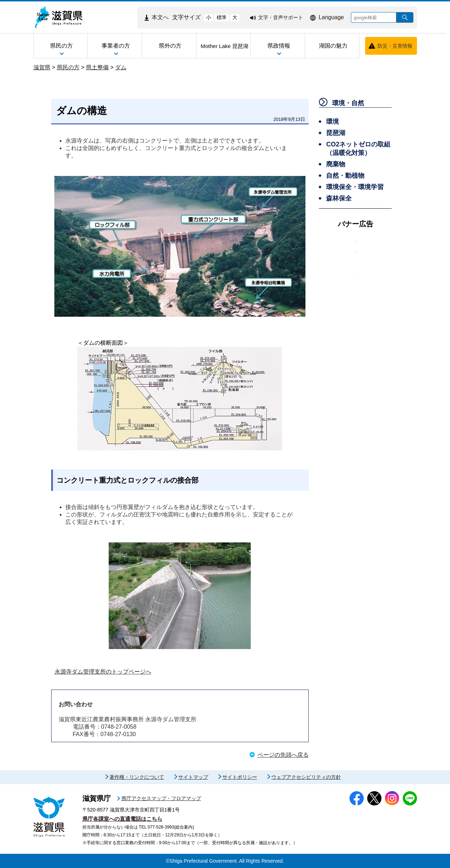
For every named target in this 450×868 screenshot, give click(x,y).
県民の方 (68, 67)
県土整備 (97, 67)
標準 (222, 17)
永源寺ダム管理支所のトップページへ (103, 672)
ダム (121, 67)
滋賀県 (42, 67)
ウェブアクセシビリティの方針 (306, 777)
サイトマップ (193, 777)
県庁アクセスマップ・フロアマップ (161, 798)
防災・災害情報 (395, 46)
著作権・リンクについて (137, 777)
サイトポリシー (240, 777)
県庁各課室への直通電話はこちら (122, 819)
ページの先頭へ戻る (283, 755)
